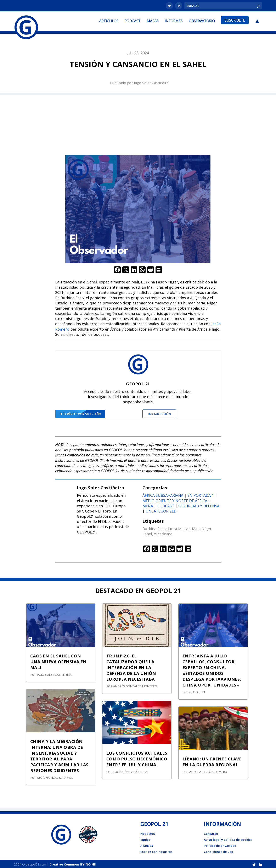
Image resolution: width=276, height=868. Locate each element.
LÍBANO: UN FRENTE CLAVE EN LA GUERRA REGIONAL (212, 761)
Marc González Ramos (55, 777)
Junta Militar (179, 528)
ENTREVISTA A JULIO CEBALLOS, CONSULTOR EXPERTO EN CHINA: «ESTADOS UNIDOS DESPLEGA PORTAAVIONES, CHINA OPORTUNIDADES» (212, 669)
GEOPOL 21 (197, 691)
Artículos (109, 20)
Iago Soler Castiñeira (151, 82)
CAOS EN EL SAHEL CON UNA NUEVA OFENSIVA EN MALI (58, 661)
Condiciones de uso (219, 851)
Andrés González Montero (135, 685)
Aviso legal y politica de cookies (228, 839)
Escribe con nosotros (156, 851)
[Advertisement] (138, 123)
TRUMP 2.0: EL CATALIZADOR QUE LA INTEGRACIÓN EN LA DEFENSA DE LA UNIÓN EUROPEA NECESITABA (131, 666)
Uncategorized (161, 510)
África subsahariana (163, 494)
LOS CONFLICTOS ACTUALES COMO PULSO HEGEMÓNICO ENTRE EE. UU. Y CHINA (137, 758)
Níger (207, 528)
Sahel (147, 533)
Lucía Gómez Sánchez (130, 771)
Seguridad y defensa (199, 505)
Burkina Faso (154, 528)
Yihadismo (163, 533)
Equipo (146, 839)
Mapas (153, 20)
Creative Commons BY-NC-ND (73, 863)
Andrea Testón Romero (208, 771)
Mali (196, 528)
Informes (174, 20)
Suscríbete (235, 20)
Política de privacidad (220, 845)
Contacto (211, 832)
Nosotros (148, 832)
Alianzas (147, 845)
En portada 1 (201, 494)
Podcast (132, 20)
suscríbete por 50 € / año (80, 413)
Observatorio (202, 20)
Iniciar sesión (159, 413)
